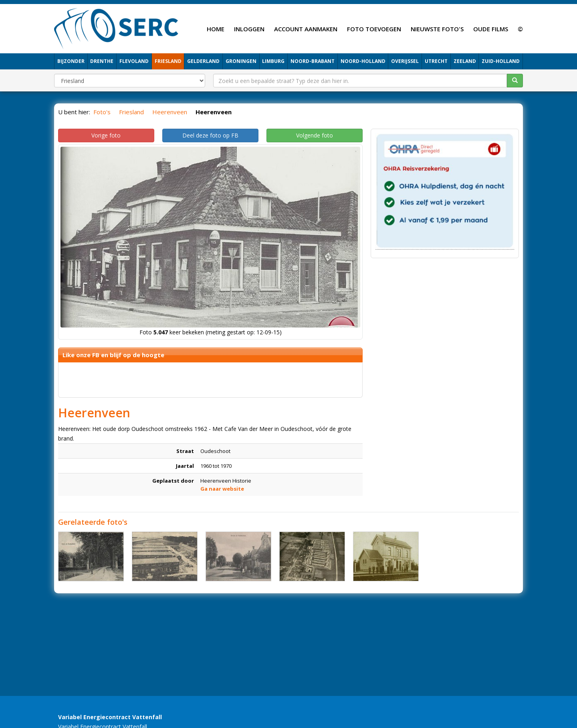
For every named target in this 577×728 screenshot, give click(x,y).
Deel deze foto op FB (210, 135)
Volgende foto (315, 135)
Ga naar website (222, 489)
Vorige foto (106, 135)
